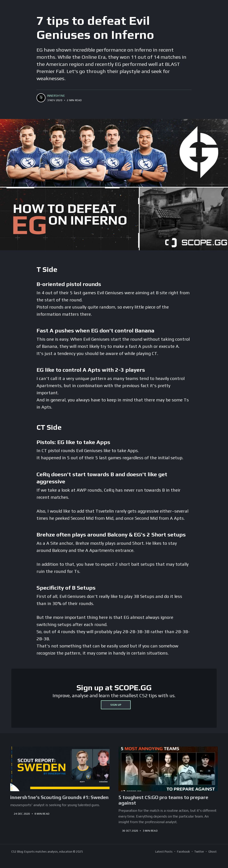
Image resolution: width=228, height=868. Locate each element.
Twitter (199, 852)
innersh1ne (56, 96)
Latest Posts (164, 852)
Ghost (213, 852)
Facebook (183, 852)
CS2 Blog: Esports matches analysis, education (42, 852)
